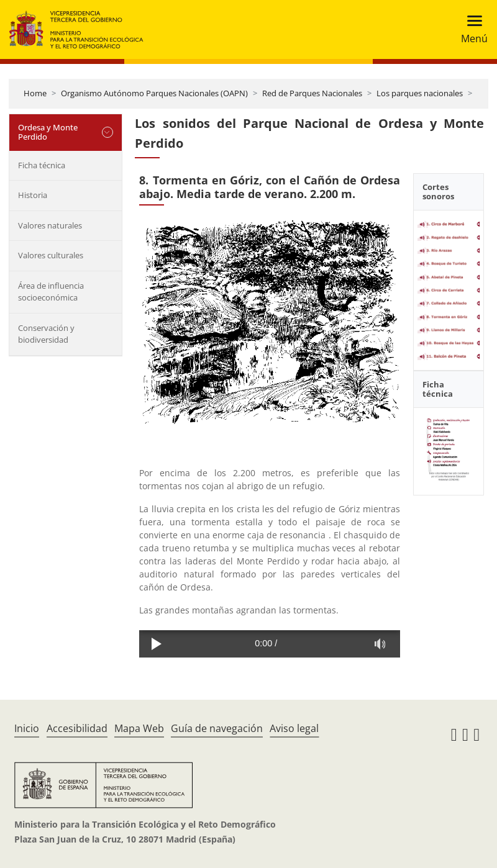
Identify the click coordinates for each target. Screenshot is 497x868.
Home (35, 93)
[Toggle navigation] (471, 29)
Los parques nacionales (420, 93)
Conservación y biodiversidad (46, 334)
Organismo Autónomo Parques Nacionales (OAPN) (154, 93)
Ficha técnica (42, 165)
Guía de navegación (217, 728)
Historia (33, 195)
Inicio (27, 728)
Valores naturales (50, 225)
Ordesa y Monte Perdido (48, 132)
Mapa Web (139, 728)
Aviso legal (294, 728)
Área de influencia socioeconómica (51, 292)
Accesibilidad (77, 728)
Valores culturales (51, 255)
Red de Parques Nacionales (312, 93)
